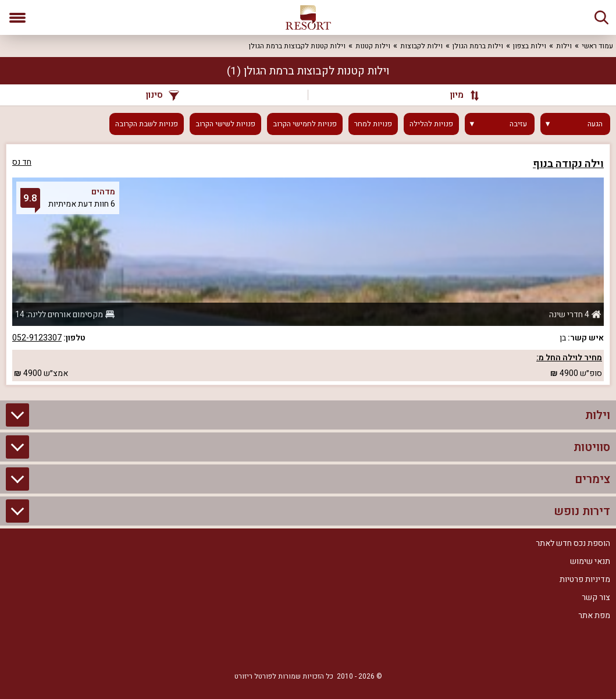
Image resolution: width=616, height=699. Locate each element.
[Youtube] (273, 648)
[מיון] (460, 95)
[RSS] (308, 648)
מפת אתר (594, 615)
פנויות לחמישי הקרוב (305, 124)
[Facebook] (343, 648)
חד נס (22, 162)
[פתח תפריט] (17, 17)
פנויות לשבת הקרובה (147, 124)
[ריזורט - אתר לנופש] (308, 17)
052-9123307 (37, 338)
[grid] (308, 265)
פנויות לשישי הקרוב (225, 124)
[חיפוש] (601, 17)
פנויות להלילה (431, 124)
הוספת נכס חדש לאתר (573, 543)
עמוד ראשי (597, 46)
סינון (163, 95)
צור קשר (596, 597)
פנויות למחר (373, 124)
